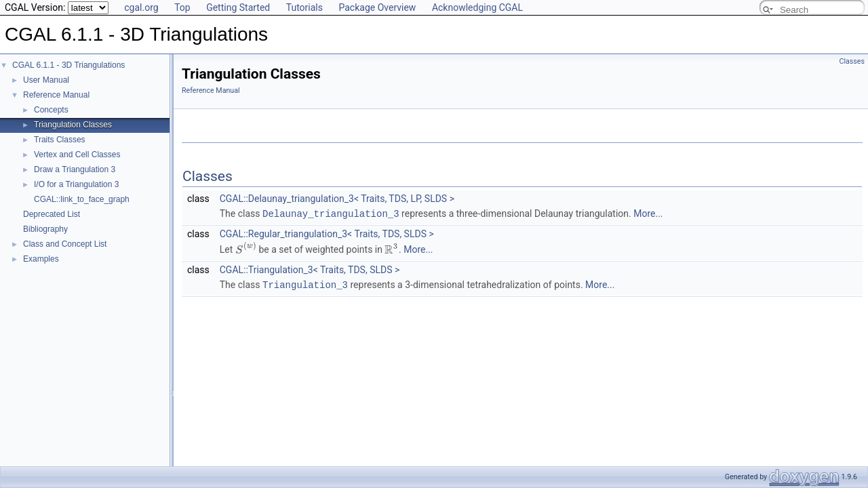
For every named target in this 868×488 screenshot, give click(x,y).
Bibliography (45, 229)
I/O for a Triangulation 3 (76, 184)
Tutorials (304, 7)
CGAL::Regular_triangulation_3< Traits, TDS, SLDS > (327, 233)
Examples (41, 259)
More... (648, 213)
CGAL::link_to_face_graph (82, 199)
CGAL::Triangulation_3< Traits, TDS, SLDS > (310, 269)
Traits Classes (60, 140)
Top (182, 7)
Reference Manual (56, 95)
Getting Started (238, 7)
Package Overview (377, 7)
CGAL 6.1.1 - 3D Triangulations (68, 65)
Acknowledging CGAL (477, 7)
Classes (852, 61)
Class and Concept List (65, 244)
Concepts (51, 110)
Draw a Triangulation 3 (75, 169)
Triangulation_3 (305, 284)
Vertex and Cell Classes (77, 155)
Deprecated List (52, 214)
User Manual (46, 80)
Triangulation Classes (73, 125)
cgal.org (141, 7)
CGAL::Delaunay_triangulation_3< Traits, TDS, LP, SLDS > (337, 199)
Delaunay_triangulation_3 (331, 213)
